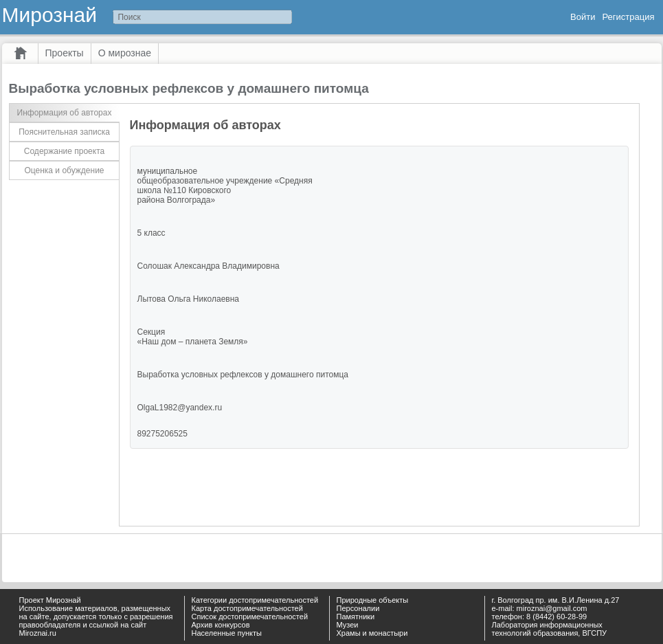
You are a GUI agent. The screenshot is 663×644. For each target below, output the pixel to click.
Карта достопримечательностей (247, 608)
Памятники (356, 617)
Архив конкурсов (221, 625)
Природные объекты (373, 600)
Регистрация (629, 17)
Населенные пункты (227, 633)
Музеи (348, 625)
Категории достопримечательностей (255, 600)
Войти (583, 17)
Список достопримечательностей (250, 617)
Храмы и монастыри (372, 633)
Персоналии (358, 608)
